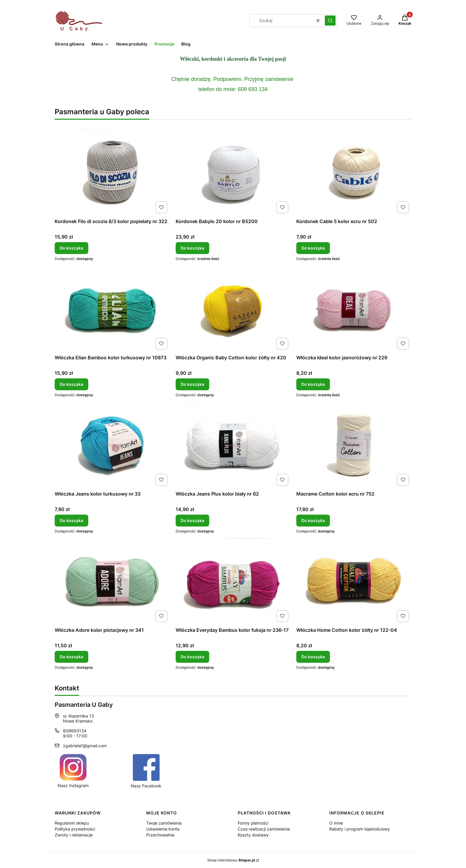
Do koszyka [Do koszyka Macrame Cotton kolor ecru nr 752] (313, 520)
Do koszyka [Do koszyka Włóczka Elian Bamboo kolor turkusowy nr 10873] (71, 384)
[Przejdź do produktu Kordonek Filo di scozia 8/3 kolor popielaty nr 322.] (112, 173)
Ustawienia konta (163, 829)
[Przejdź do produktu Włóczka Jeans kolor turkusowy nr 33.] (112, 445)
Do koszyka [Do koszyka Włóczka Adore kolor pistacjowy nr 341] (71, 657)
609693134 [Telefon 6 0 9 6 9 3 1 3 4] (75, 731)
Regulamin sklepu (72, 823)
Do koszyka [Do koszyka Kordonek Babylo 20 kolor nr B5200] (192, 248)
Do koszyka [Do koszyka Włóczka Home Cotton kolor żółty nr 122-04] (313, 657)
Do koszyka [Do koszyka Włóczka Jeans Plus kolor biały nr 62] (192, 520)
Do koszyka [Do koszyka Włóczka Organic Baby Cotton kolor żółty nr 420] (192, 384)
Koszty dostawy (253, 835)
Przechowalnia (160, 835)
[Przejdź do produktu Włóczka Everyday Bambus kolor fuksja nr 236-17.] (233, 581)
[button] (330, 21)
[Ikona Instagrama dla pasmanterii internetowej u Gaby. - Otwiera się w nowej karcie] (73, 771)
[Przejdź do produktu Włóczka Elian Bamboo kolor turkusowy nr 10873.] (112, 309)
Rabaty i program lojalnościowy (360, 829)
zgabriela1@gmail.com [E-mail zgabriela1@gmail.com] (85, 746)
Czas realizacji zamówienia (264, 829)
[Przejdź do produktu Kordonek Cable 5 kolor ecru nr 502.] (354, 173)
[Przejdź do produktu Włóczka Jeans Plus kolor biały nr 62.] (233, 445)
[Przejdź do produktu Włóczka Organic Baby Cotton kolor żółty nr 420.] (233, 309)
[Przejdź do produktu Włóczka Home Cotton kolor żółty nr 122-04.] (354, 581)
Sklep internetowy (231, 860)
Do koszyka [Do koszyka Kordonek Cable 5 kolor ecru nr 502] (313, 248)
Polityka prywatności (75, 829)
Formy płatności (253, 823)
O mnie (336, 823)
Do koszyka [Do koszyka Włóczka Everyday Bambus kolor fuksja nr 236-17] (192, 657)
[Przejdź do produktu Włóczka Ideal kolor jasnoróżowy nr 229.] (354, 309)
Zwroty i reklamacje (74, 835)
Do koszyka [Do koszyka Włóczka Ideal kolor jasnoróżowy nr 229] (313, 384)
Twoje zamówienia (164, 823)
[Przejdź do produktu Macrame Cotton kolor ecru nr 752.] (354, 445)
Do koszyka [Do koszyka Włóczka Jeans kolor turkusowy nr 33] (71, 520)
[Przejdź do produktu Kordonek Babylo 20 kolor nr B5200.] (233, 173)
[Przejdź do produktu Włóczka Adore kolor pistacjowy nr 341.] (112, 581)
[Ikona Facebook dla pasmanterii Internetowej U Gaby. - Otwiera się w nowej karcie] (146, 771)
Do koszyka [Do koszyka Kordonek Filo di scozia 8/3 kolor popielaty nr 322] (71, 248)
